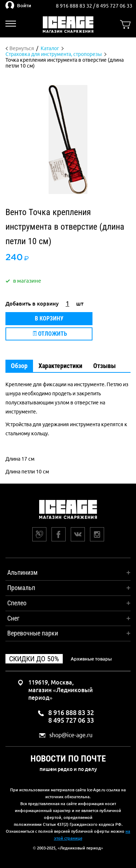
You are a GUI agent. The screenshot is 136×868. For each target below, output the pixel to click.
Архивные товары (91, 659)
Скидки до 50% (34, 659)
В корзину (49, 318)
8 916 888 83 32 (75, 6)
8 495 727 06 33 (114, 6)
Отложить (50, 334)
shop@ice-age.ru (71, 735)
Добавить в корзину (32, 304)
